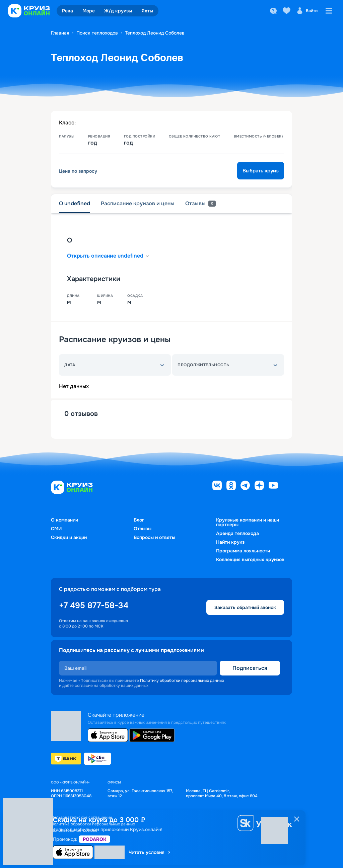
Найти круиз (230, 542)
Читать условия (150, 852)
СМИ (56, 529)
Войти (307, 11)
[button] (115, 365)
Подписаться (250, 668)
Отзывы (143, 529)
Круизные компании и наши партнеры (248, 522)
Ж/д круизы (118, 11)
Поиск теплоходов (97, 33)
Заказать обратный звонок (245, 607)
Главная (60, 33)
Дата (70, 365)
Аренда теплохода (237, 533)
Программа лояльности (243, 551)
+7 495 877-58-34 (94, 605)
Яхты (147, 11)
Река (67, 11)
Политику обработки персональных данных (182, 681)
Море (89, 11)
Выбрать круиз (261, 171)
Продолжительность (203, 365)
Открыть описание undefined (109, 256)
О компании (64, 520)
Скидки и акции (69, 537)
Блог (139, 520)
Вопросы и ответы (154, 537)
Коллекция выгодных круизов (250, 559)
